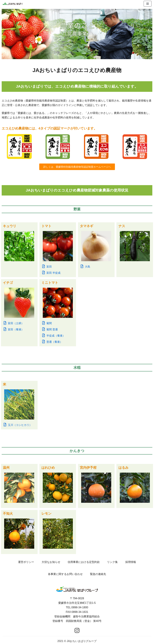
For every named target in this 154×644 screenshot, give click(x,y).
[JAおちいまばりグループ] (13, 4)
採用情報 (131, 562)
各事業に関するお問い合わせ (65, 574)
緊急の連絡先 (98, 574)
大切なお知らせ (51, 562)
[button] (77, 167)
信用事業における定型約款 (84, 562)
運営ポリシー (26, 562)
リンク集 (112, 562)
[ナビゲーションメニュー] (148, 4)
